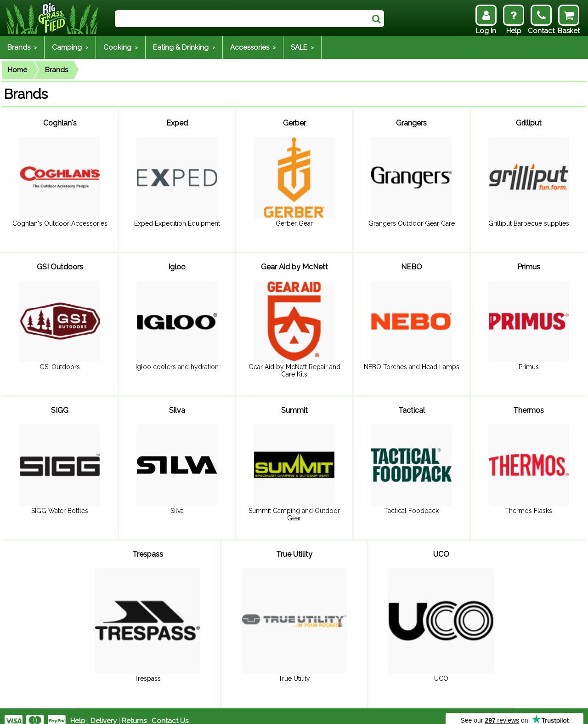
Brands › (22, 47)
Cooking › (121, 47)
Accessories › (253, 47)
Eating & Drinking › (184, 47)
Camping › (70, 47)
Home (17, 70)
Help (78, 711)
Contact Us (170, 711)
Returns (134, 711)
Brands (57, 70)
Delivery (104, 711)
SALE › (302, 47)
